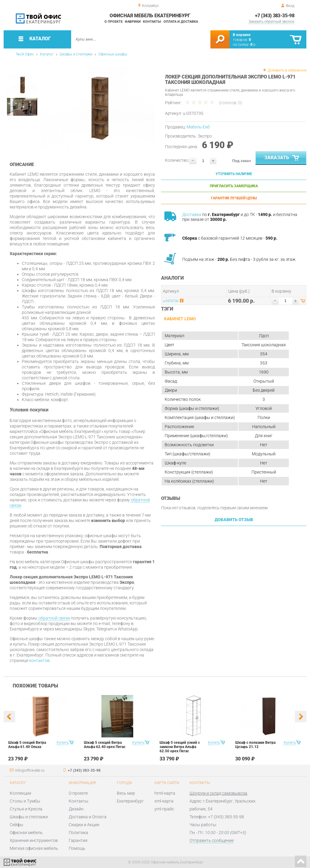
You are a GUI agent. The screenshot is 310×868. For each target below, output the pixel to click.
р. (253, 45)
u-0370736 (171, 301)
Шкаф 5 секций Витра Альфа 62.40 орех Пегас (105, 745)
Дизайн (76, 809)
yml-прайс (164, 809)
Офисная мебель (26, 833)
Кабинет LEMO (180, 319)
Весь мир (126, 793)
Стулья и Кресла (26, 809)
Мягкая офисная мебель (34, 848)
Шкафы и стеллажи (76, 54)
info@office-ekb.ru (30, 770)
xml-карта (164, 801)
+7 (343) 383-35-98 (275, 16)
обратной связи (54, 618)
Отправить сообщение (212, 840)
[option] (98, 109)
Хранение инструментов (34, 840)
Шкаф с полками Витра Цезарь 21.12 (255, 745)
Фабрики (133, 22)
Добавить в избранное (287, 70)
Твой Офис (25, 54)
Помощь (77, 848)
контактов (39, 660)
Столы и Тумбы (25, 801)
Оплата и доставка (181, 22)
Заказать (282, 158)
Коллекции (20, 793)
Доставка (192, 215)
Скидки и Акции (84, 825)
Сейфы (16, 825)
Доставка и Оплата (88, 817)
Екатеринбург (130, 801)
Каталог (47, 54)
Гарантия (78, 840)
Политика (78, 833)
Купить (63, 743)
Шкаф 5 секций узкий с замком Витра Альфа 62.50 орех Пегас (180, 747)
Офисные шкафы (113, 54)
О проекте (114, 22)
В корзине (242, 35)
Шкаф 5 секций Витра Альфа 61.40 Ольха (27, 745)
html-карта (165, 793)
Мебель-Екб (198, 127)
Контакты (152, 22)
